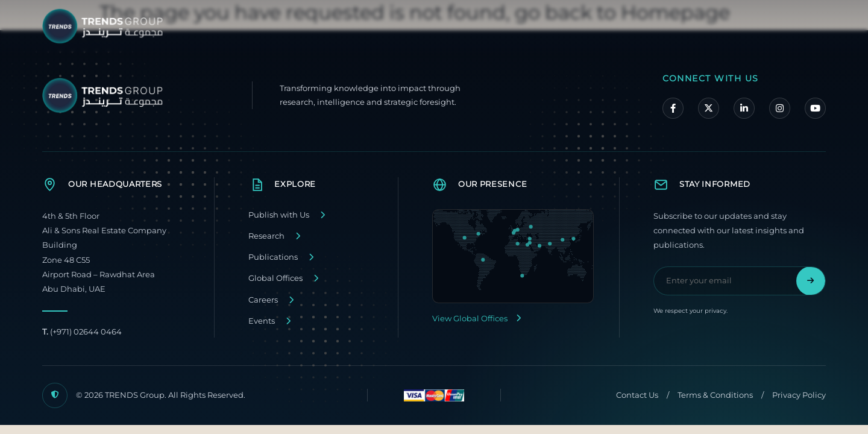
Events (262, 321)
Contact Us (637, 395)
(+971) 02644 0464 (82, 332)
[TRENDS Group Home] (105, 26)
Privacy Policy (799, 395)
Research (266, 236)
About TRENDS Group (491, 25)
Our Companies (605, 25)
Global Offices (275, 278)
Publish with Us (279, 215)
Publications (273, 257)
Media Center (701, 25)
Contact (773, 25)
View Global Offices (476, 319)
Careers (263, 300)
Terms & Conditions (715, 395)
